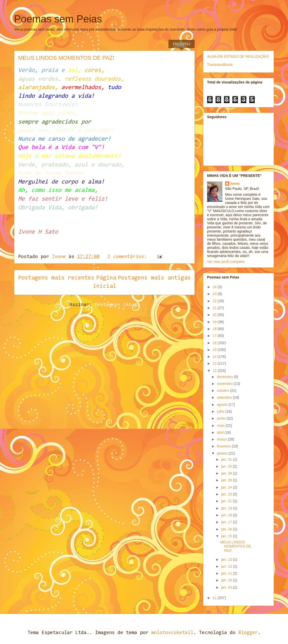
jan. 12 (227, 566)
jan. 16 (227, 529)
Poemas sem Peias (58, 19)
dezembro (225, 377)
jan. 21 (227, 501)
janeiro (223, 453)
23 (215, 294)
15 (215, 350)
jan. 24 (227, 487)
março (222, 439)
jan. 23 (227, 494)
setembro (225, 397)
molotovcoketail (172, 633)
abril (221, 432)
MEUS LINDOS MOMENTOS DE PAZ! (66, 58)
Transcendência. (220, 65)
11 (215, 598)
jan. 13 (227, 560)
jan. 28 (227, 473)
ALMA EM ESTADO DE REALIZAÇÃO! (238, 56)
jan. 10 (227, 580)
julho (221, 411)
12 (215, 371)
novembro (225, 384)
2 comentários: (129, 257)
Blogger (248, 633)
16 (215, 343)
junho (222, 418)
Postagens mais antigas (154, 278)
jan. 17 (227, 522)
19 (215, 322)
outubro (223, 391)
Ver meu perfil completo (226, 262)
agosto (223, 405)
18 (215, 329)
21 (215, 308)
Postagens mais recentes (56, 278)
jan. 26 (227, 480)
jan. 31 (227, 459)
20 (215, 315)
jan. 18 (227, 515)
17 (215, 336)
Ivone (235, 184)
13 (215, 363)
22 (215, 301)
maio (221, 426)
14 (215, 357)
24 (215, 287)
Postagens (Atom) (117, 305)
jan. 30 (227, 466)
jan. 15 (227, 536)
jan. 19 (227, 508)
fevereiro (224, 446)
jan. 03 (227, 587)
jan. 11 (227, 573)
